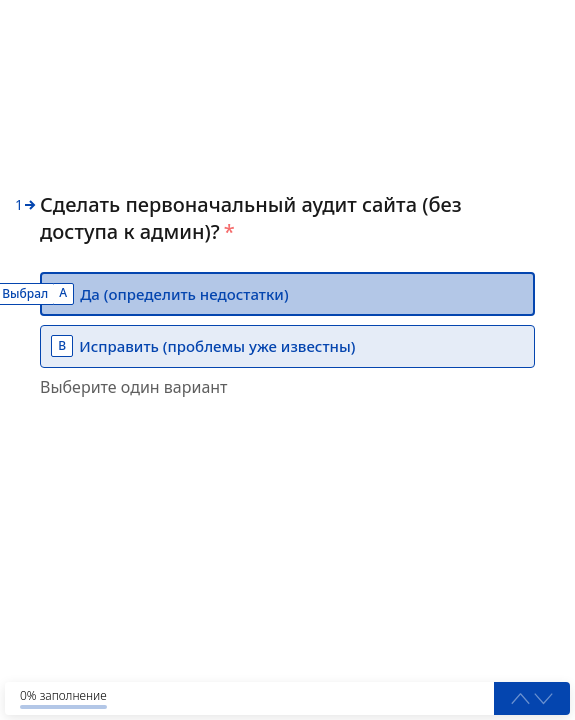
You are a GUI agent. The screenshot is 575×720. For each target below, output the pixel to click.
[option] (287, 294)
